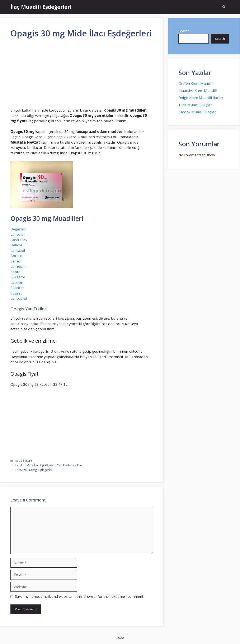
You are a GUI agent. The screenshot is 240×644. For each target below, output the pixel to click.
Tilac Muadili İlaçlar (195, 105)
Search (184, 31)
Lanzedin (18, 266)
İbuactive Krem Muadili (198, 91)
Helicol (16, 245)
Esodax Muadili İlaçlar (197, 112)
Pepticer (17, 288)
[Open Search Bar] (224, 7)
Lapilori (17, 282)
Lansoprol (19, 298)
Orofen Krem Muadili (196, 83)
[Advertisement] (82, 75)
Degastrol (18, 229)
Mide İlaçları (23, 461)
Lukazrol (18, 277)
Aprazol (17, 256)
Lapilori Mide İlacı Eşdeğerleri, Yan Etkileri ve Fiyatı (50, 465)
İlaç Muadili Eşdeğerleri (41, 7)
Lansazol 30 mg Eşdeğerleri (34, 470)
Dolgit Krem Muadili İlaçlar (201, 98)
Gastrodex (19, 240)
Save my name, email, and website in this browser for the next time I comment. (80, 596)
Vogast (16, 293)
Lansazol (18, 250)
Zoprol (16, 272)
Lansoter (18, 234)
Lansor (16, 261)
